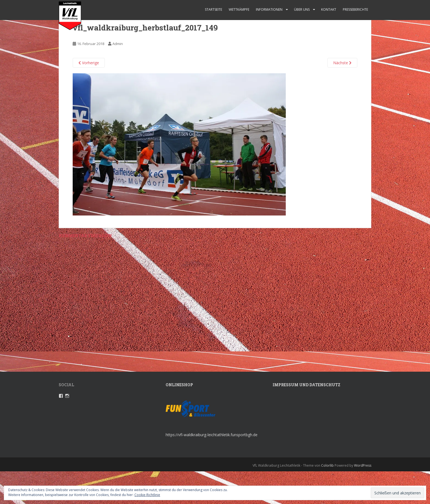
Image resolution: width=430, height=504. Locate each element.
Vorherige (89, 63)
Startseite (213, 9)
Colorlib (327, 465)
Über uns (302, 9)
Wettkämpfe (239, 9)
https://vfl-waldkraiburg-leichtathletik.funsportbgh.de (212, 435)
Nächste (342, 63)
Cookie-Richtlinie (147, 495)
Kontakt (329, 9)
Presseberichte (355, 9)
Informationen (269, 9)
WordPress (363, 465)
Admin (118, 44)
